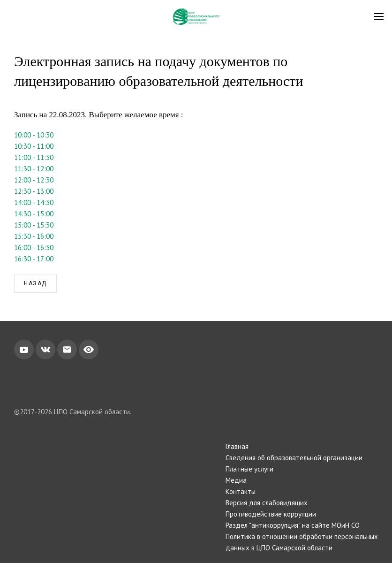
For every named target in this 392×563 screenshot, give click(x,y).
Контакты (241, 491)
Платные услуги (249, 469)
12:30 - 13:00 (34, 191)
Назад (35, 283)
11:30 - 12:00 (34, 169)
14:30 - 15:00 (34, 214)
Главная (237, 446)
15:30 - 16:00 (34, 236)
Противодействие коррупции (271, 514)
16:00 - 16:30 (34, 247)
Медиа (236, 480)
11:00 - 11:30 (34, 157)
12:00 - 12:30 (34, 180)
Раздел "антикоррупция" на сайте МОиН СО (293, 525)
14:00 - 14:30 (34, 202)
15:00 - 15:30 (34, 225)
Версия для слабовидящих (267, 503)
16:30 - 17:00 (34, 259)
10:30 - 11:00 (34, 146)
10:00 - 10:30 (34, 135)
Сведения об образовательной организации (294, 458)
